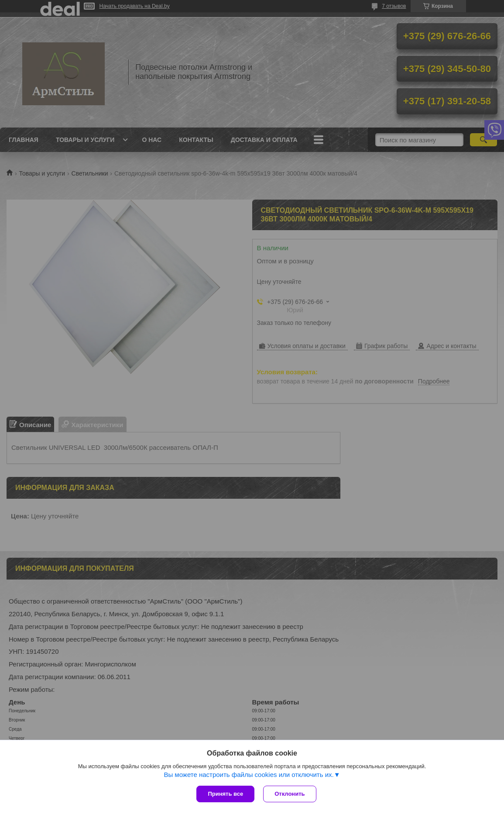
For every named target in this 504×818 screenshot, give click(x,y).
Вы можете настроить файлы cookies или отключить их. (249, 775)
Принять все (225, 794)
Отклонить (290, 794)
